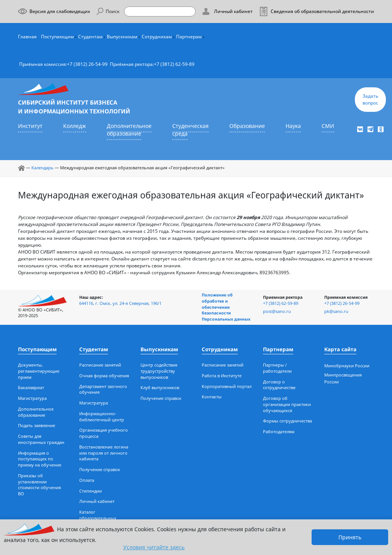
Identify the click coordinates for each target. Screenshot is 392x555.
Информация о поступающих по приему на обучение (40, 459)
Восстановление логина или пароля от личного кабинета (104, 453)
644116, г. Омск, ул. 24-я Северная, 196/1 (120, 303)
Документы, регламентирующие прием (39, 371)
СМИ (328, 126)
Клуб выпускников (160, 388)
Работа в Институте (222, 376)
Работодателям (279, 432)
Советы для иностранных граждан (41, 439)
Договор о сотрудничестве (279, 385)
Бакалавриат (31, 388)
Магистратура (32, 398)
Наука (293, 126)
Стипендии (91, 491)
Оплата (87, 480)
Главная (27, 37)
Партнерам (189, 37)
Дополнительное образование (129, 130)
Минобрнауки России (347, 366)
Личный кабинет (97, 501)
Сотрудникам (157, 37)
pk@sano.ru (336, 311)
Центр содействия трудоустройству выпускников (159, 371)
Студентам (90, 37)
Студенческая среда (190, 130)
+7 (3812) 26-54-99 (87, 64)
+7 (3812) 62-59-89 (174, 64)
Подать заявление (37, 426)
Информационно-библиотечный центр (102, 417)
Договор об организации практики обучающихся (287, 404)
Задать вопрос (370, 99)
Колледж (75, 126)
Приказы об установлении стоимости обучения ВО (39, 485)
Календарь (42, 168)
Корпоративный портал (227, 386)
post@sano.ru (277, 311)
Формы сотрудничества (287, 421)
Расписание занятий (100, 365)
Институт (30, 126)
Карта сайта (340, 349)
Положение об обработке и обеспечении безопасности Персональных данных (226, 307)
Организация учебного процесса (104, 433)
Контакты (212, 397)
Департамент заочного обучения (103, 390)
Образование (247, 126)
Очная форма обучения (104, 376)
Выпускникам (122, 37)
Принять (350, 537)
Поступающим (57, 37)
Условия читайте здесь (154, 547)
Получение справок (100, 470)
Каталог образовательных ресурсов (98, 518)
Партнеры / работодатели (277, 368)
